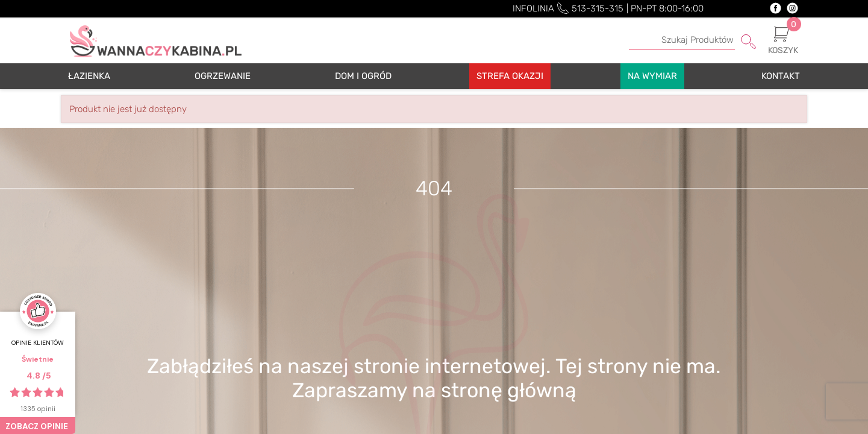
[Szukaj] (692, 40)
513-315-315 (598, 8)
